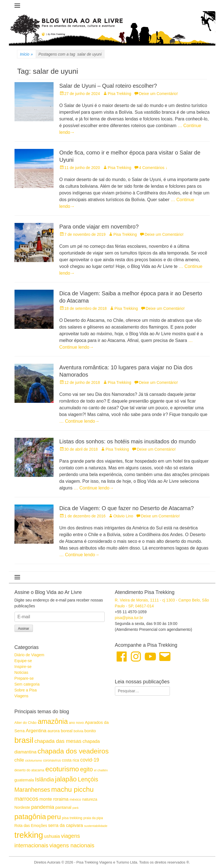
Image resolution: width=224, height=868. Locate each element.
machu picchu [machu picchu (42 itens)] (73, 789)
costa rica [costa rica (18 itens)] (71, 760)
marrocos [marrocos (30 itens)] (27, 799)
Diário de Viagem (29, 655)
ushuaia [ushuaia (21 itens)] (52, 836)
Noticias (21, 672)
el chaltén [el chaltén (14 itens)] (101, 770)
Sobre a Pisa (26, 690)
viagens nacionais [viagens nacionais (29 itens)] (72, 845)
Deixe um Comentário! (158, 94)
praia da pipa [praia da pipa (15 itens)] (93, 818)
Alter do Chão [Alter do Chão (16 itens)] (26, 723)
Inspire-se (23, 667)
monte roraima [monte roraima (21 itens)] (54, 799)
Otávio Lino (123, 516)
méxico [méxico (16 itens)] (75, 799)
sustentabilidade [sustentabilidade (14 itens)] (96, 826)
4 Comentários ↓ (153, 168)
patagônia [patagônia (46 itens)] (30, 817)
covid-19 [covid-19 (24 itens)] (90, 760)
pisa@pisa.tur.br (129, 618)
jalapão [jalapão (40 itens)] (66, 779)
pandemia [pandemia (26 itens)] (43, 807)
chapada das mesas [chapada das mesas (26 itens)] (58, 741)
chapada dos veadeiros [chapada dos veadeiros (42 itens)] (73, 751)
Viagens (21, 696)
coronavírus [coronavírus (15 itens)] (52, 760)
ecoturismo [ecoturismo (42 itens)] (62, 769)
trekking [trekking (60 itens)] (29, 835)
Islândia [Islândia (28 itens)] (45, 779)
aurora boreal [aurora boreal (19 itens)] (60, 731)
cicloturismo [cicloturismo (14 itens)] (34, 760)
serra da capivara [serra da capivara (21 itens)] (66, 825)
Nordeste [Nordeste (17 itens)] (22, 807)
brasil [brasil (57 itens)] (24, 740)
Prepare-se (24, 678)
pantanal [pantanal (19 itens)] (63, 807)
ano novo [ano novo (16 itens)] (76, 723)
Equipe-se (23, 661)
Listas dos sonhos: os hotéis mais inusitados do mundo (128, 441)
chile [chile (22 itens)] (19, 760)
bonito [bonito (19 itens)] (90, 731)
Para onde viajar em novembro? (99, 227)
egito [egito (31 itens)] (86, 769)
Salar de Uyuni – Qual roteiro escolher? (108, 86)
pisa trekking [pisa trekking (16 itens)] (72, 818)
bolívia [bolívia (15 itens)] (79, 731)
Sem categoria (27, 684)
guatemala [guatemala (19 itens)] (24, 780)
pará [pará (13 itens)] (75, 808)
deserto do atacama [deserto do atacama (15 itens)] (29, 770)
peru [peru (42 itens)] (54, 817)
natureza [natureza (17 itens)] (90, 799)
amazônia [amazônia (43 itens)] (53, 721)
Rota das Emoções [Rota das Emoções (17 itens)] (31, 826)
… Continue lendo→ (80, 421)
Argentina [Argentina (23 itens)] (36, 731)
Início (27, 54)
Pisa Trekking (119, 94)
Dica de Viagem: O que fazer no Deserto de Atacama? (127, 508)
